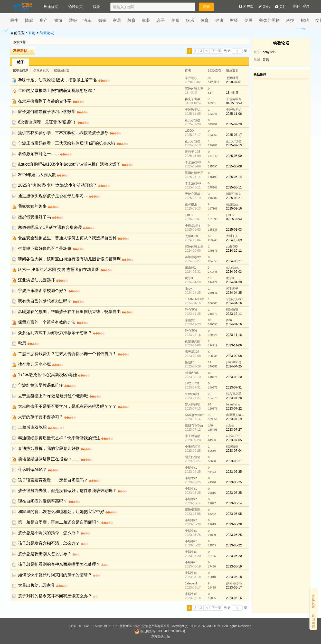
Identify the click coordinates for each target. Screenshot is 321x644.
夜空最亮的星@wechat (195, 341)
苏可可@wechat (236, 583)
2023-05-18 (234, 577)
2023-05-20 (234, 556)
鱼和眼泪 (191, 204)
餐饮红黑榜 (269, 20)
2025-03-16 (234, 209)
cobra (230, 425)
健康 (219, 20)
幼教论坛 (47, 33)
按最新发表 (41, 70)
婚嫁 (102, 20)
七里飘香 (232, 78)
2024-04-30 (234, 282)
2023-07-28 (234, 398)
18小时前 (232, 93)
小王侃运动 (193, 436)
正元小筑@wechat (195, 120)
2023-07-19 (234, 419)
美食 (175, 20)
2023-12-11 (234, 314)
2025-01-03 (234, 230)
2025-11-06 (234, 114)
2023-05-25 (234, 535)
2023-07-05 (234, 440)
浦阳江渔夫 (234, 194)
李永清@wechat (195, 162)
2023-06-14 (234, 503)
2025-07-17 (234, 135)
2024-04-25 (234, 293)
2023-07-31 (234, 387)
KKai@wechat (195, 415)
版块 (97, 7)
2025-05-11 (234, 187)
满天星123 (192, 352)
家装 (146, 20)
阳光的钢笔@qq (195, 457)
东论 (32, 33)
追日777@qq (194, 425)
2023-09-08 (234, 356)
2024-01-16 (234, 324)
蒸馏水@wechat (195, 257)
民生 (14, 20)
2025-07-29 (234, 124)
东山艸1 (190, 268)
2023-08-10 (234, 377)
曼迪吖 (190, 362)
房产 (44, 20)
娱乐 (190, 20)
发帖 (264, 7)
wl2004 (190, 131)
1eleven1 (191, 583)
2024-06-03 (234, 272)
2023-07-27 (234, 430)
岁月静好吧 (193, 404)
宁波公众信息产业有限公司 (151, 626)
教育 (131, 20)
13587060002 (194, 299)
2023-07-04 (234, 451)
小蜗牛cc (191, 468)
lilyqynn (190, 289)
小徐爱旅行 (193, 225)
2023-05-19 (234, 566)
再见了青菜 (193, 99)
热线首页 (51, 7)
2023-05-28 (234, 524)
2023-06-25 (234, 472)
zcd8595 (232, 247)
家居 (117, 20)
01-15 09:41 (234, 103)
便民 (249, 20)
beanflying (233, 404)
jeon (229, 320)
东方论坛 (191, 78)
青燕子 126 (192, 152)
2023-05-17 (234, 588)
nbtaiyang (233, 268)
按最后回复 (62, 70)
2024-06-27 (234, 261)
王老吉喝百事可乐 (236, 99)
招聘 (305, 20)
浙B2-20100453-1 (82, 626)
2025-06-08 (234, 166)
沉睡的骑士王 (194, 89)
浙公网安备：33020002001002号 (160, 631)
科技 (290, 20)
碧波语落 (232, 204)
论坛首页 (75, 7)
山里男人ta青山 (236, 415)
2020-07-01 (234, 82)
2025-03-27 (234, 198)
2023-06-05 (234, 514)
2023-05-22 (234, 545)
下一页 (216, 51)
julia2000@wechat (236, 362)
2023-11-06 (234, 345)
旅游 (58, 20)
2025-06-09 (234, 156)
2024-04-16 (234, 303)
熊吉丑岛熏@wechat (236, 394)
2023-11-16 (234, 335)
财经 (234, 20)
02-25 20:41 (234, 219)
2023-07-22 (234, 409)
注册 (296, 7)
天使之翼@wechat (195, 194)
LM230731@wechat (195, 383)
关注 (281, 7)
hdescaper (192, 394)
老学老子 (232, 289)
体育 (205, 20)
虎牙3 (189, 278)
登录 (306, 7)
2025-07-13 (234, 145)
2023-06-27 (234, 461)
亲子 (161, 20)
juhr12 (189, 215)
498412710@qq (236, 436)
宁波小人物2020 (236, 299)
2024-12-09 (234, 240)
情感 (29, 20)
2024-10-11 (234, 251)
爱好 (73, 20)
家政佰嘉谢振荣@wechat (195, 510)
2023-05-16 (234, 598)
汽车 (88, 20)
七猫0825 (191, 236)
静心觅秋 (191, 310)
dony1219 (270, 52)
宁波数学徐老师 (195, 110)
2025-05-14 (234, 177)
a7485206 (192, 373)
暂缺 (266, 59)
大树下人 (232, 236)
